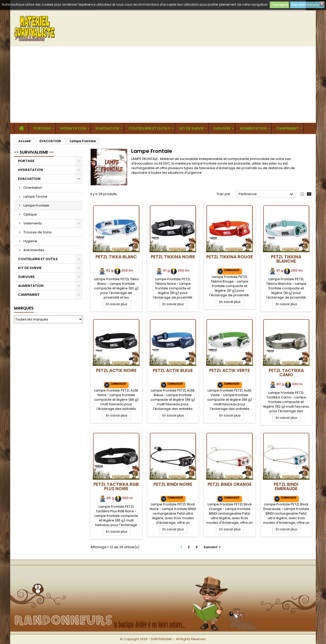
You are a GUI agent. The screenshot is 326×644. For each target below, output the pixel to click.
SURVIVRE (222, 128)
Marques (24, 308)
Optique (30, 214)
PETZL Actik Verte (229, 370)
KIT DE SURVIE (192, 128)
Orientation (33, 188)
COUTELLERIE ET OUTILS (149, 128)
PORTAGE (42, 128)
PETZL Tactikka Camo (286, 373)
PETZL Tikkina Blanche (286, 259)
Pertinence (267, 194)
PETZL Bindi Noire (173, 484)
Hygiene (30, 241)
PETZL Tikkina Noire (173, 257)
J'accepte (279, 5)
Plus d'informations (307, 5)
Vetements (33, 223)
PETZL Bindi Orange (230, 484)
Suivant (213, 547)
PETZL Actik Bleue (173, 370)
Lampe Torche (35, 197)
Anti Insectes (34, 250)
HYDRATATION (73, 128)
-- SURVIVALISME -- (34, 152)
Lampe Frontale (36, 205)
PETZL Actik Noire (116, 370)
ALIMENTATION (253, 128)
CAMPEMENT (287, 128)
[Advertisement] (163, 85)
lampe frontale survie (209, 163)
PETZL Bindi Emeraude (286, 486)
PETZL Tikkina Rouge (230, 257)
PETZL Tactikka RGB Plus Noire (116, 486)
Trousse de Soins (38, 232)
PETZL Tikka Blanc (116, 257)
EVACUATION (107, 128)
